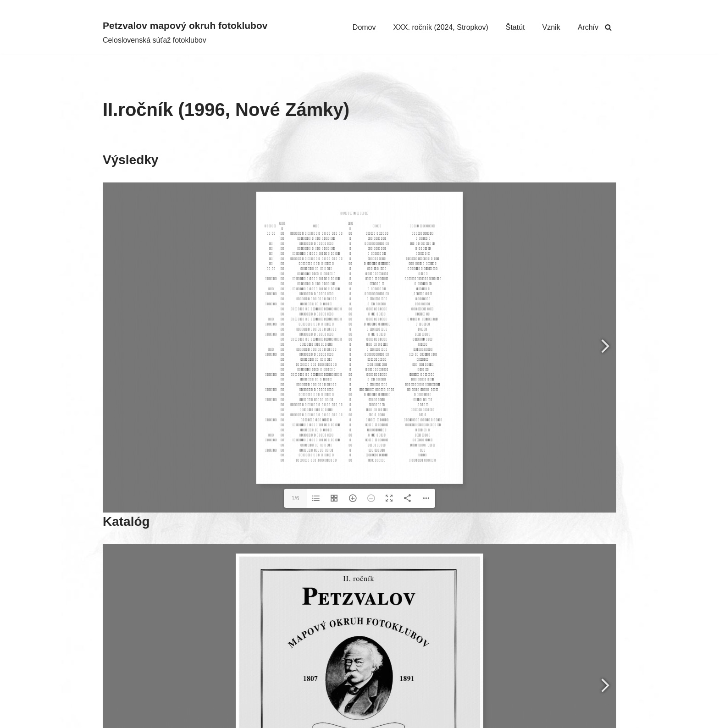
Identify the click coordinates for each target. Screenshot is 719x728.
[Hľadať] (608, 27)
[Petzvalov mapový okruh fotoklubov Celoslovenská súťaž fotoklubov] (185, 32)
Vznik (551, 27)
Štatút (515, 27)
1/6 (296, 498)
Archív (588, 27)
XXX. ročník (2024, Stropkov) (441, 27)
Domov (364, 27)
